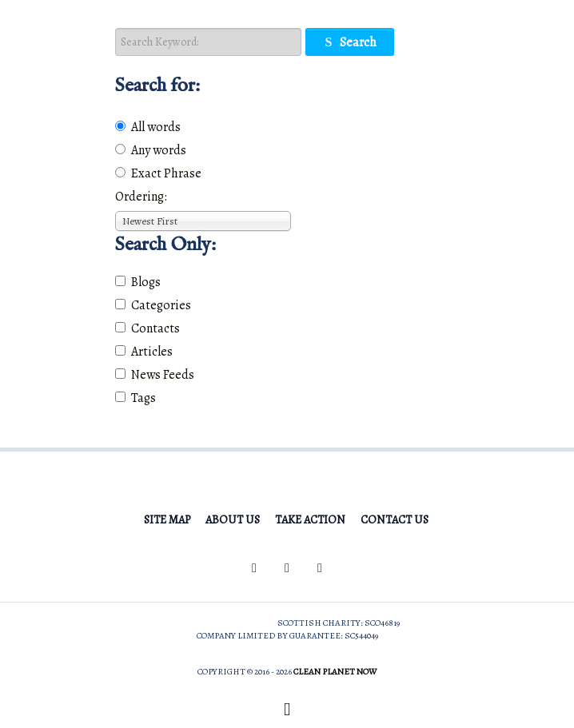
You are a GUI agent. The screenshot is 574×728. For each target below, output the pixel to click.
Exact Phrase (158, 173)
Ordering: (141, 197)
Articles (144, 352)
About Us (233, 519)
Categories (153, 305)
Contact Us (395, 519)
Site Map (167, 519)
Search (350, 42)
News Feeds (155, 375)
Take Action (310, 519)
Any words (151, 150)
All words (148, 127)
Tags (136, 398)
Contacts (147, 328)
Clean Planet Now (335, 672)
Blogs (138, 282)
